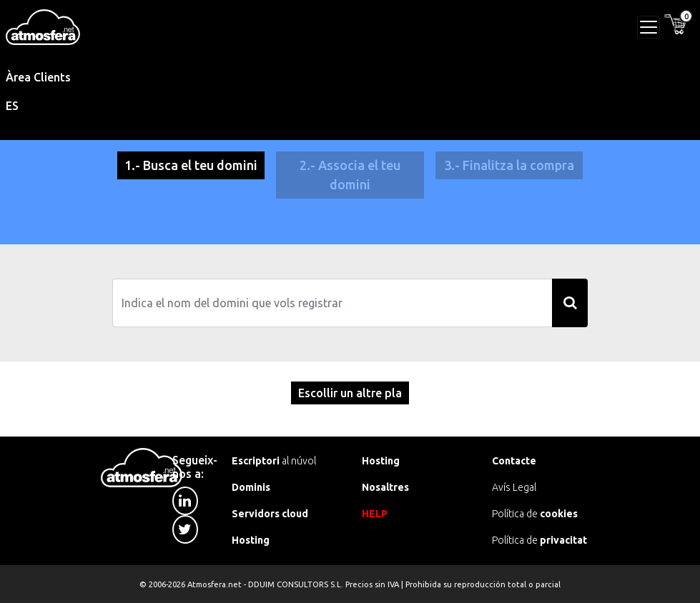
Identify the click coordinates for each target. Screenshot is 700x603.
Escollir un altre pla (350, 393)
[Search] (332, 303)
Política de (535, 514)
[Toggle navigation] (649, 27)
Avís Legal (514, 487)
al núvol (274, 461)
